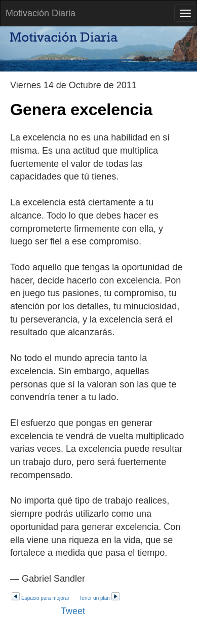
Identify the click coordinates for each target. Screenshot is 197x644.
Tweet (73, 611)
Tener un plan (100, 598)
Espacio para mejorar (40, 598)
